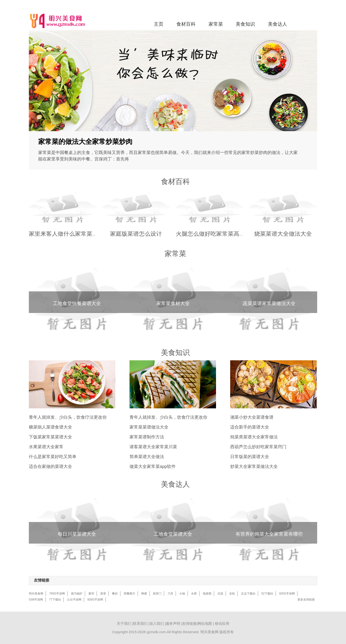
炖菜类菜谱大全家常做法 (254, 437)
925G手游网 (287, 594)
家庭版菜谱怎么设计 (136, 234)
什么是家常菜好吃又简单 (53, 457)
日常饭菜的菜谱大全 (250, 457)
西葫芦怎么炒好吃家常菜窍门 (258, 447)
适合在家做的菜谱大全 (50, 466)
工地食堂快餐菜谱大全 (77, 303)
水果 (194, 594)
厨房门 (157, 594)
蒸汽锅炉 (77, 594)
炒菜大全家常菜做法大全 (254, 466)
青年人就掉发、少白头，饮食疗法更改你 (68, 417)
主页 (159, 24)
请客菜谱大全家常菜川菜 (153, 447)
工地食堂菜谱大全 (173, 534)
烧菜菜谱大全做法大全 (283, 234)
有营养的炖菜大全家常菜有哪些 (269, 534)
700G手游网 (57, 594)
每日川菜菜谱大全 (77, 534)
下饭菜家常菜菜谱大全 (50, 437)
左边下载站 (248, 594)
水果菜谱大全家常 (46, 447)
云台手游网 (74, 600)
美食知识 (245, 24)
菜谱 (103, 594)
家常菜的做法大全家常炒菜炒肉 (85, 142)
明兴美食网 (36, 594)
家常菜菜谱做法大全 (149, 427)
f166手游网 (36, 600)
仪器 (220, 594)
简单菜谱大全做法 (147, 457)
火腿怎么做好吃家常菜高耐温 (213, 234)
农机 (232, 594)
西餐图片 (130, 594)
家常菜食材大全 (173, 303)
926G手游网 (95, 600)
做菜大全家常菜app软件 (153, 466)
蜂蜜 (144, 594)
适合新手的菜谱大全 (250, 427)
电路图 (207, 594)
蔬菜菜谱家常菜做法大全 (269, 303)
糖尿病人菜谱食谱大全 (50, 427)
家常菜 (216, 24)
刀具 (170, 594)
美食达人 (278, 24)
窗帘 (91, 594)
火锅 (182, 594)
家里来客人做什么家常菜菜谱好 (69, 234)
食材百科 (186, 24)
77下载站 (55, 600)
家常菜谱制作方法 (147, 437)
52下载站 (267, 594)
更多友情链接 (306, 600)
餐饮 (115, 594)
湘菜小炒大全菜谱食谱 (252, 417)
